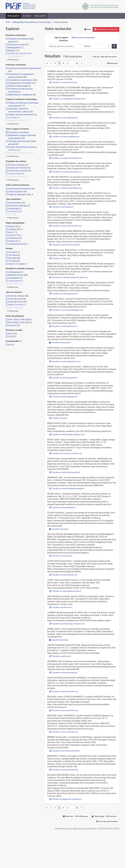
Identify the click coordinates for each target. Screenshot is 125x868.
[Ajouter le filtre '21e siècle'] (13, 261)
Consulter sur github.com (60, 656)
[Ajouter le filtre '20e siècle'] (13, 258)
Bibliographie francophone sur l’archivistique (32, 22)
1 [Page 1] (51, 63)
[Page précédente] (47, 63)
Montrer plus (13, 60)
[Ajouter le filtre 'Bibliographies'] (14, 48)
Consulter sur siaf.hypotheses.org (63, 326)
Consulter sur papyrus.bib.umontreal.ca (65, 799)
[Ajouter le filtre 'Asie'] (10, 232)
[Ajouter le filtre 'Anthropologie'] (14, 272)
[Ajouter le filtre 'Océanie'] (12, 241)
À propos (27, 16)
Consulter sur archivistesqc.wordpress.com (67, 434)
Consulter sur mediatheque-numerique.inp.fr (67, 99)
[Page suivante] (82, 63)
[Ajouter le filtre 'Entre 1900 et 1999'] (16, 320)
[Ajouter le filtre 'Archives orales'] (15, 174)
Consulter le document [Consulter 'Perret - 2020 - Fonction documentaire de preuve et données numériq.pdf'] (59, 640)
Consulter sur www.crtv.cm (61, 607)
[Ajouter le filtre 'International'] (14, 238)
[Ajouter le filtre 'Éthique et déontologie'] (18, 86)
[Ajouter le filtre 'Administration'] (15, 203)
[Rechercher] (114, 46)
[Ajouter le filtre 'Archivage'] (13, 118)
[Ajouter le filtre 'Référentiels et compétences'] (21, 95)
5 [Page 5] (68, 63)
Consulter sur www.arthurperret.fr (63, 378)
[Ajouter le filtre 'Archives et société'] (16, 45)
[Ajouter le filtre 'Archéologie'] (13, 209)
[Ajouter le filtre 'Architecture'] (13, 212)
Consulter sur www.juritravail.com (63, 575)
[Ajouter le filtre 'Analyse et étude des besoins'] (21, 115)
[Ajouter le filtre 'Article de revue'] (15, 302)
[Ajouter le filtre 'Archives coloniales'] (17, 165)
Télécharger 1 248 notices (104, 816)
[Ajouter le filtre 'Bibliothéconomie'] (16, 275)
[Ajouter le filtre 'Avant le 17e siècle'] (16, 264)
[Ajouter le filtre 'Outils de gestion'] (15, 192)
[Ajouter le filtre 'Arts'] (10, 214)
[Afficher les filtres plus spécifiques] (32, 195)
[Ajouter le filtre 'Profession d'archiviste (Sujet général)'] (25, 68)
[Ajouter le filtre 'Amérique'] (12, 229)
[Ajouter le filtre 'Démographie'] (14, 284)
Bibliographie (13, 16)
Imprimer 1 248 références (75, 816)
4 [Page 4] (63, 63)
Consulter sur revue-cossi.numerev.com (66, 226)
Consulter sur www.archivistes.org (63, 691)
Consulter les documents (60, 343)
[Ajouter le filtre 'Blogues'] (12, 50)
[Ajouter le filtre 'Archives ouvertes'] (16, 177)
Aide (88, 29)
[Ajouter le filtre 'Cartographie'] (14, 278)
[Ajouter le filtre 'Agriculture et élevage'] (18, 206)
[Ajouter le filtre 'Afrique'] (11, 226)
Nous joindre (40, 16)
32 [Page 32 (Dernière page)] (77, 63)
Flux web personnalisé (107, 821)
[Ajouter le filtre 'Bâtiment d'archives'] (17, 120)
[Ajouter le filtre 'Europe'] (11, 235)
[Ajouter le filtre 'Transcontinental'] (15, 244)
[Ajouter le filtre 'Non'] (10, 334)
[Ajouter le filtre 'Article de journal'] (16, 299)
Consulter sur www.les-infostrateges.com (66, 310)
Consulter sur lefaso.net (60, 258)
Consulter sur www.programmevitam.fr (65, 591)
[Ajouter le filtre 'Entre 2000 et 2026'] (16, 322)
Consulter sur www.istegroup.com (63, 294)
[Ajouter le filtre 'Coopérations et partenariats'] (21, 80)
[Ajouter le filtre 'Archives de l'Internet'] (17, 168)
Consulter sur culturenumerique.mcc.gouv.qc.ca (69, 277)
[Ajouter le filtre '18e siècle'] (13, 252)
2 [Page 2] (55, 63)
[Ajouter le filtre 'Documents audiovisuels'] (19, 153)
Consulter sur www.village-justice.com (65, 361)
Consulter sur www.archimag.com (63, 118)
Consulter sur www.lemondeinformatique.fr (67, 489)
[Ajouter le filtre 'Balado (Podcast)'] (16, 305)
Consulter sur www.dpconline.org (63, 82)
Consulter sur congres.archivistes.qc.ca (65, 158)
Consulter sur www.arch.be (61, 556)
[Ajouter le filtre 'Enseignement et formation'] (20, 83)
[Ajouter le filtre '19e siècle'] (13, 255)
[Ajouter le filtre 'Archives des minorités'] (18, 171)
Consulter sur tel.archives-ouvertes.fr (65, 751)
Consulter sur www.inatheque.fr (62, 507)
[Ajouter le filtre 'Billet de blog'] (14, 308)
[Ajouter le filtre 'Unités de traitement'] (17, 195)
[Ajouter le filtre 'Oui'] (10, 337)
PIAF (8, 22)
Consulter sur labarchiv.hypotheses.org (65, 188)
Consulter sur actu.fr (58, 418)
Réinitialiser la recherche (106, 29)
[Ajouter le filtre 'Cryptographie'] (14, 281)
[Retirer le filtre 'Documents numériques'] (84, 38)
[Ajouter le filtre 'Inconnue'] (12, 325)
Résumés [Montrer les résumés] (112, 63)
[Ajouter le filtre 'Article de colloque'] (16, 296)
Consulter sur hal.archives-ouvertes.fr (65, 245)
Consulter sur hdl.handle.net (61, 207)
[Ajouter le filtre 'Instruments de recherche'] (19, 189)
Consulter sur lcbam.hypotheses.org (64, 137)
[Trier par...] (105, 57)
